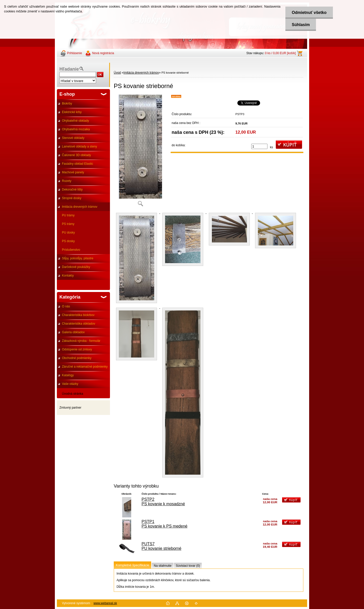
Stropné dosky (72, 198)
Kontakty (68, 276)
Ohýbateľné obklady (75, 121)
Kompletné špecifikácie (132, 565)
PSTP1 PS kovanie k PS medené (164, 524)
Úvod (117, 73)
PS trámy (68, 224)
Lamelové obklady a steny (79, 146)
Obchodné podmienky (77, 358)
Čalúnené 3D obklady (76, 155)
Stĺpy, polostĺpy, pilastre (78, 258)
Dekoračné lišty (72, 190)
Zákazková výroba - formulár (81, 341)
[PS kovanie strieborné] (140, 152)
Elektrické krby (72, 112)
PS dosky (68, 241)
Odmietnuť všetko (309, 13)
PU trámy (68, 215)
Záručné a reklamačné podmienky (85, 367)
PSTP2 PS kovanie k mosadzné (163, 502)
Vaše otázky (70, 384)
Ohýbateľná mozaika (76, 129)
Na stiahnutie (163, 566)
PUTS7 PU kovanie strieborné (161, 546)
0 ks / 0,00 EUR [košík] (280, 53)
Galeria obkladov (73, 332)
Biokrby (67, 103)
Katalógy (68, 375)
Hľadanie (69, 69)
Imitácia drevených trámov (80, 207)
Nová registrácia (103, 53)
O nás (66, 306)
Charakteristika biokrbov (78, 315)
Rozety (67, 181)
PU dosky (68, 233)
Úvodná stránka (73, 394)
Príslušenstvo (71, 250)
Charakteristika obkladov (78, 324)
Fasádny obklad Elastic (77, 164)
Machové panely (73, 172)
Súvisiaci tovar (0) (188, 566)
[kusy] (259, 146)
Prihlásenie (74, 53)
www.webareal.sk (105, 603)
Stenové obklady (73, 138)
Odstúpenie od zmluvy (77, 349)
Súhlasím (301, 25)
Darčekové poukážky (76, 267)
